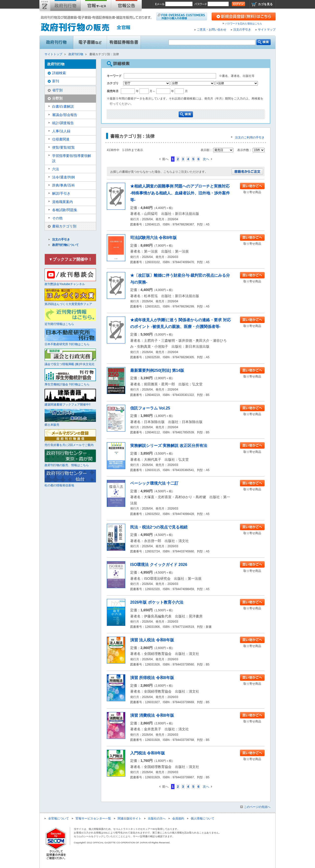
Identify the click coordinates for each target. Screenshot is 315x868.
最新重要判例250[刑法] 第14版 (157, 370)
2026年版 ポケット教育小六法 (157, 602)
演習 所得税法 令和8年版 (152, 678)
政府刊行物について (65, 245)
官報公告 (126, 6)
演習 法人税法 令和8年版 (152, 640)
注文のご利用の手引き (250, 137)
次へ (206, 159)
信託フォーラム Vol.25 (150, 408)
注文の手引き (242, 30)
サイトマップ (267, 30)
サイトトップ (45, 6)
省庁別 (57, 90)
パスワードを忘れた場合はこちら (244, 24)
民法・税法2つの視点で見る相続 (159, 527)
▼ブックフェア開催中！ (70, 259)
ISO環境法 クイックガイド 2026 (159, 565)
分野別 (57, 98)
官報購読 (96, 6)
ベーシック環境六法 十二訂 (154, 483)
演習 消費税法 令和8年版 (152, 715)
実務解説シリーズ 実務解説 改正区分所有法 (169, 446)
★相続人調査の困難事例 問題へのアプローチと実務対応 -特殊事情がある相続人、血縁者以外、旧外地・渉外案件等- (180, 193)
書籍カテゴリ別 (64, 226)
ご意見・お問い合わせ (212, 30)
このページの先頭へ (257, 807)
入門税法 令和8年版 (148, 753)
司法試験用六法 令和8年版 (153, 238)
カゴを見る (265, 4)
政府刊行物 (65, 6)
